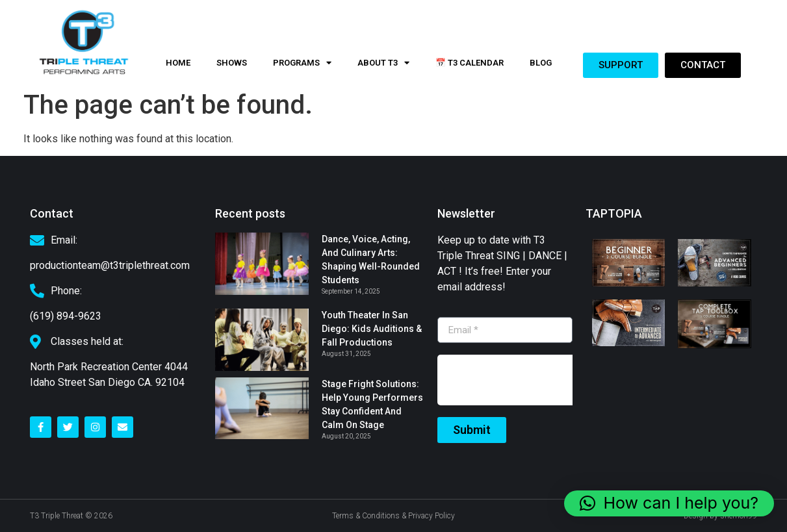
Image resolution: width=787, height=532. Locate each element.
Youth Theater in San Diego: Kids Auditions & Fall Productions (372, 329)
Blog (541, 63)
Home (178, 63)
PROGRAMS (302, 63)
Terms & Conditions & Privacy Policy (393, 516)
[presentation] (536, 380)
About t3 (383, 63)
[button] (669, 503)
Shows (232, 63)
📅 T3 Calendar (470, 63)
